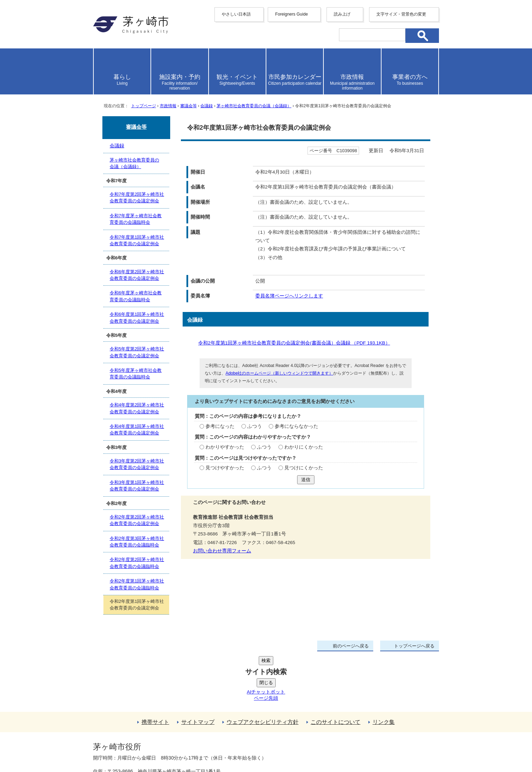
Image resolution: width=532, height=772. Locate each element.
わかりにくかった (304, 447)
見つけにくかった (304, 468)
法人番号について (177, 732)
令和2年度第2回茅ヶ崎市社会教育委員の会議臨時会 (137, 563)
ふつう (255, 426)
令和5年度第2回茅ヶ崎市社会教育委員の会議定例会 (137, 352)
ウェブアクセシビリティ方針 (263, 670)
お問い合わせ (174, 747)
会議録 (207, 106)
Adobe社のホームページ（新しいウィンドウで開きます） (279, 373)
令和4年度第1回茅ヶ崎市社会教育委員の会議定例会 (137, 430)
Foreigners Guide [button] (291, 14)
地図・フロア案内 (119, 747)
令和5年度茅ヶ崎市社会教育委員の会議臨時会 (136, 374)
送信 (306, 480)
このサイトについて (336, 670)
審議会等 (189, 106)
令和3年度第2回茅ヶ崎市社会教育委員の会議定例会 (137, 464)
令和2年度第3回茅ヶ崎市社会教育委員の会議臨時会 (137, 542)
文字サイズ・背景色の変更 (401, 14)
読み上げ (342, 14)
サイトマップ (198, 670)
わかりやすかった (225, 447)
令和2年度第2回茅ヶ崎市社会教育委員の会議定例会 (137, 520)
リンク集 (384, 670)
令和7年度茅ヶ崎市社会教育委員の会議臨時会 (136, 219)
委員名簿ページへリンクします (289, 296)
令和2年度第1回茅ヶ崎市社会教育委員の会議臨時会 (137, 584)
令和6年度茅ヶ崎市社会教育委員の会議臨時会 (136, 296)
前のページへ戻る (351, 646)
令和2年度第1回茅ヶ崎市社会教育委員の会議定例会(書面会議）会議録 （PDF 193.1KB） (297, 343)
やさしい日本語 (236, 14)
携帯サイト (155, 670)
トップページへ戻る (414, 646)
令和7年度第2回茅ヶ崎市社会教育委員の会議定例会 (137, 197)
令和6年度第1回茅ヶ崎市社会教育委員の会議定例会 (137, 318)
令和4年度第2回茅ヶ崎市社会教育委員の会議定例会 (137, 408)
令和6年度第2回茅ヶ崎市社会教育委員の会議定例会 (137, 275)
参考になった (220, 426)
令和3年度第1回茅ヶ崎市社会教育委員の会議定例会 (137, 486)
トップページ (144, 106)
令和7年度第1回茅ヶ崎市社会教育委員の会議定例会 (137, 240)
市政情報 (168, 106)
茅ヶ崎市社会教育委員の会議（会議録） (254, 106)
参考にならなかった (296, 426)
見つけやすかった (225, 468)
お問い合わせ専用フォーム (222, 551)
